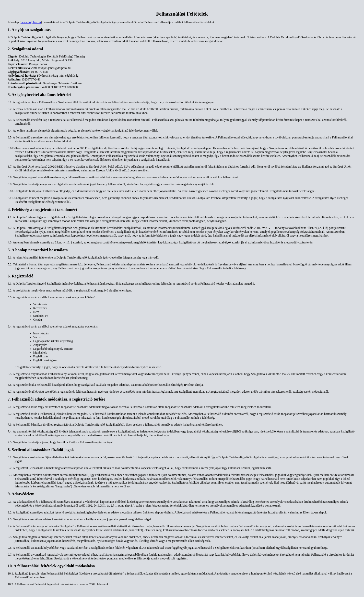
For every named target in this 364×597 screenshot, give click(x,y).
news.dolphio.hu (31, 22)
